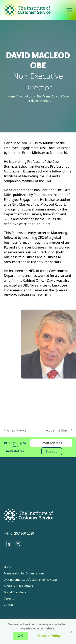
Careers (9, 598)
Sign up (52, 451)
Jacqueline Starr (58, 430)
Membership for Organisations (24, 573)
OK (20, 636)
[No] (71, 632)
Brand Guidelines (15, 592)
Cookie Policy (49, 636)
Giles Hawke (15, 430)
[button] (69, 10)
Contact (9, 605)
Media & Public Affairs (18, 586)
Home (8, 567)
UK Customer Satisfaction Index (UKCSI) (30, 580)
